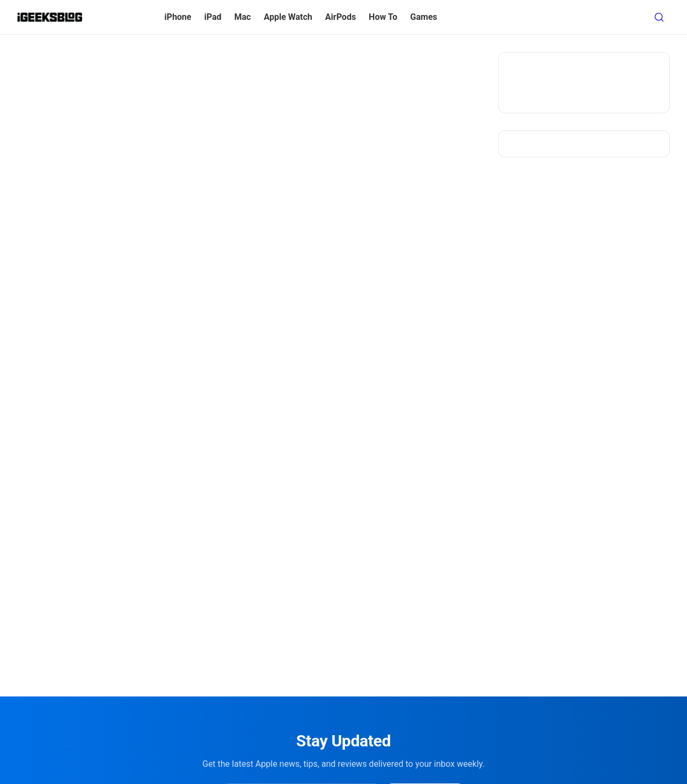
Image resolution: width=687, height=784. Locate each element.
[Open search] (659, 17)
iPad (213, 17)
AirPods (341, 17)
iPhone (178, 17)
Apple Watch (288, 17)
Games (423, 17)
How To (383, 17)
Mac (243, 17)
